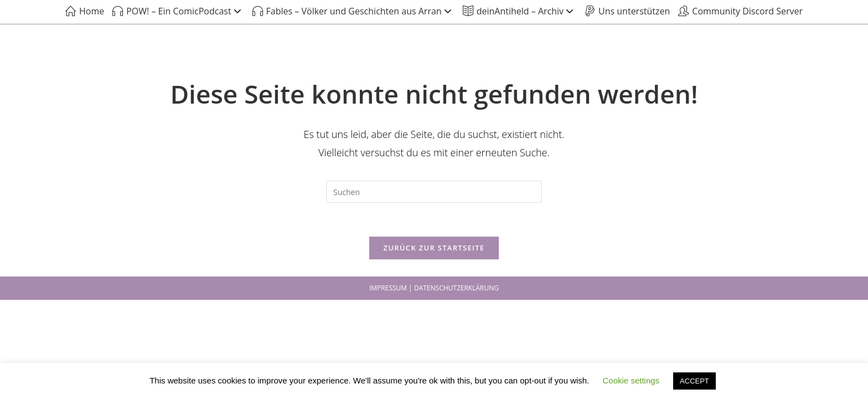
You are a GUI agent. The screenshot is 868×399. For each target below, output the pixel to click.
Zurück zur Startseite (434, 248)
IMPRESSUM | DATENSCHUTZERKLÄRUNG (434, 288)
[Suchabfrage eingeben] (434, 192)
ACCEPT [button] (694, 381)
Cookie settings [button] (631, 380)
